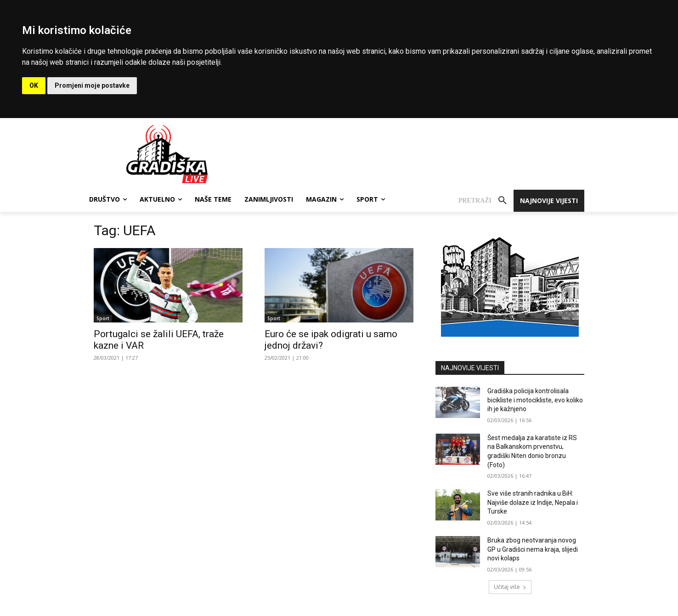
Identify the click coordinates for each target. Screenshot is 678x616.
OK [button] (34, 85)
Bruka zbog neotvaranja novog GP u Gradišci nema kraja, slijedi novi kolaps (533, 549)
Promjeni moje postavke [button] (92, 85)
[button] (486, 201)
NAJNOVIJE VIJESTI (470, 368)
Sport (103, 318)
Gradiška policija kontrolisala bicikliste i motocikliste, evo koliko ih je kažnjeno (535, 400)
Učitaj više (510, 587)
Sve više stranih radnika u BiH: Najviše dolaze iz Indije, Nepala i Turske (533, 502)
